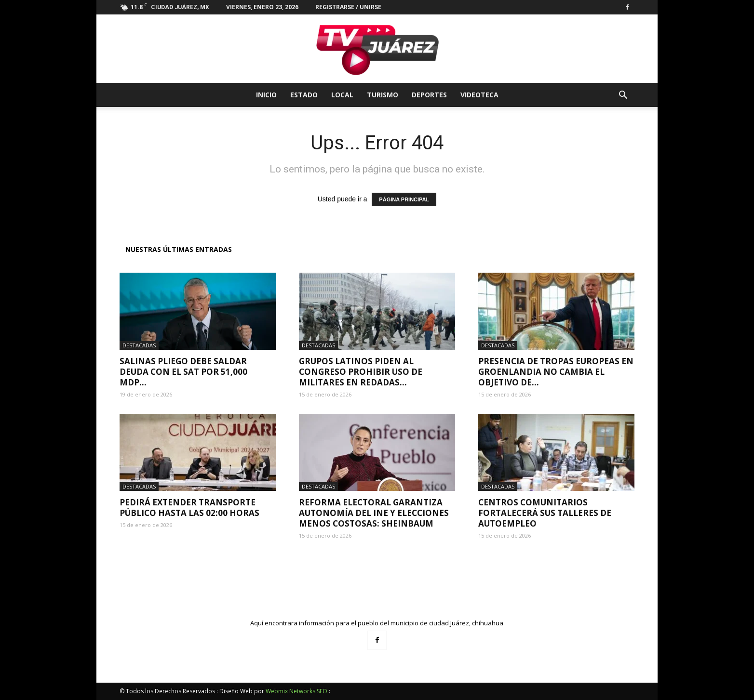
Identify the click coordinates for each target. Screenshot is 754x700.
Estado (304, 95)
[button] (623, 96)
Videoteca (479, 95)
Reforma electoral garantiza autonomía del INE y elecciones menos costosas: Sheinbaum (374, 513)
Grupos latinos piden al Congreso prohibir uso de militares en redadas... (361, 372)
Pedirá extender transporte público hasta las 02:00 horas (189, 508)
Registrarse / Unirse (348, 7)
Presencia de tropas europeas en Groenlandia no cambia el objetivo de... (556, 372)
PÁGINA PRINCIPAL (404, 199)
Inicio (266, 95)
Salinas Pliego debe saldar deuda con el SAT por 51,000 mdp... (183, 372)
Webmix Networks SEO (296, 691)
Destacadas (139, 345)
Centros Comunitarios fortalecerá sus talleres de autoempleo (545, 513)
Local (342, 95)
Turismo (383, 95)
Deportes (429, 95)
